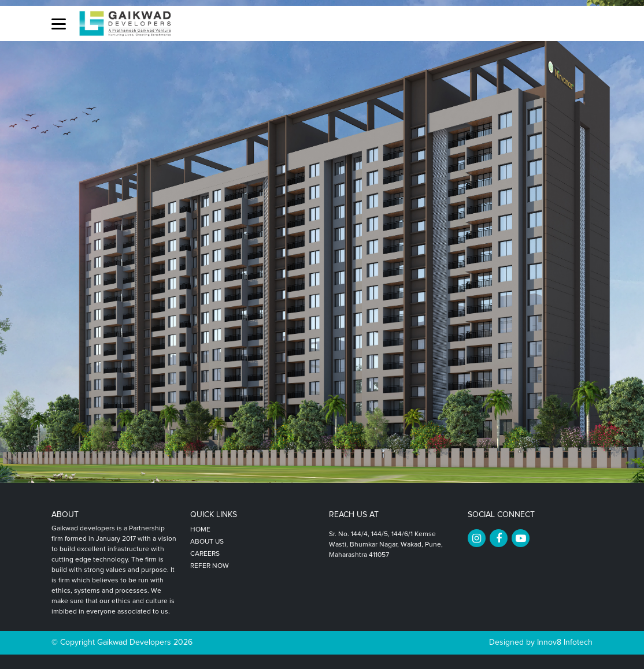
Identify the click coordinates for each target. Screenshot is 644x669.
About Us (207, 542)
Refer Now (210, 566)
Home (200, 530)
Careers (205, 554)
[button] (59, 23)
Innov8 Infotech (564, 642)
